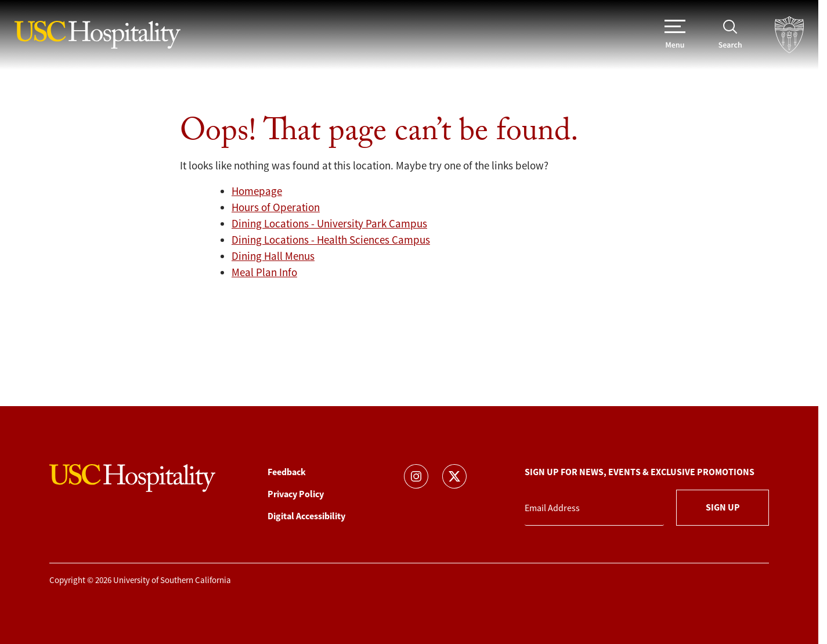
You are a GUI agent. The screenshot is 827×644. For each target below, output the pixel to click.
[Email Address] (594, 509)
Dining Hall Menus (273, 256)
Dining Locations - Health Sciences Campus (331, 240)
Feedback (287, 472)
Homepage (257, 191)
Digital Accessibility (306, 516)
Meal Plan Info (264, 273)
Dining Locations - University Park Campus (329, 224)
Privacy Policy (296, 494)
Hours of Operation (276, 208)
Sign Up (723, 507)
